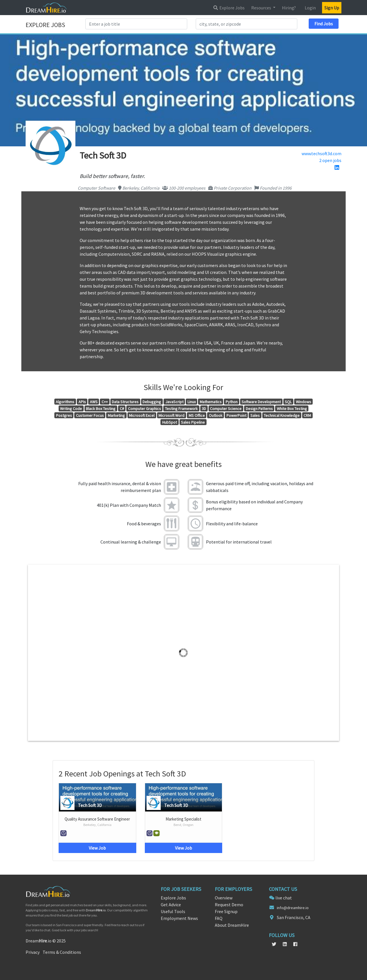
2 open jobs (330, 160)
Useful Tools (173, 911)
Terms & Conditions (62, 952)
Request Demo (229, 905)
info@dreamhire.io (293, 908)
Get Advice (171, 905)
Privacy (33, 952)
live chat (284, 898)
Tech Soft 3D (90, 805)
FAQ (219, 918)
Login (310, 8)
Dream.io (96, 910)
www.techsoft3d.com (321, 153)
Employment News (179, 918)
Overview (224, 898)
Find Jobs (324, 24)
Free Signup (226, 911)
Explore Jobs (229, 8)
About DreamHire (232, 925)
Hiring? (289, 8)
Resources (262, 8)
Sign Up (332, 8)
